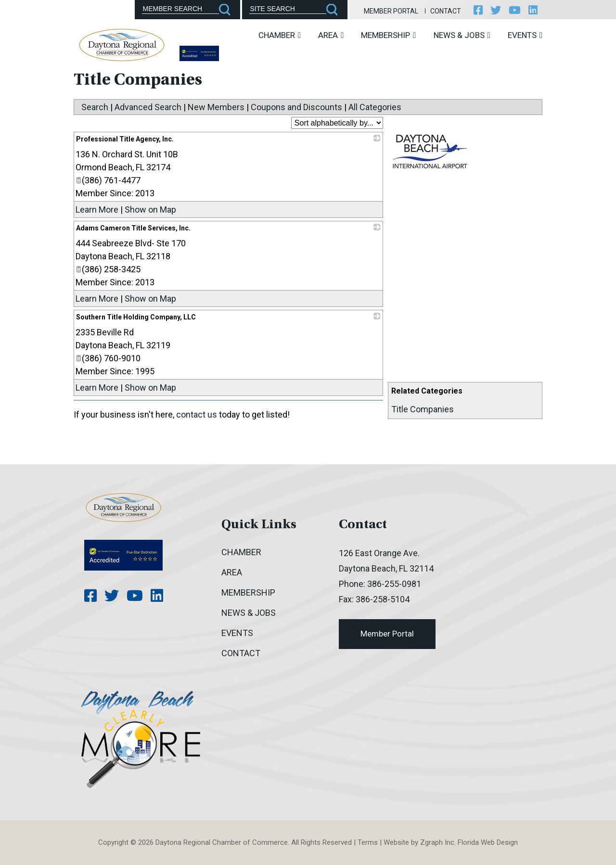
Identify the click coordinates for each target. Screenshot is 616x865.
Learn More (97, 210)
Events (525, 35)
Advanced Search (148, 107)
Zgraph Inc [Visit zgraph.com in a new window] (437, 842)
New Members (216, 107)
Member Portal (391, 11)
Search (95, 107)
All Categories (375, 107)
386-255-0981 (394, 584)
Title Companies (423, 409)
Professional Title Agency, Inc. (125, 139)
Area (331, 35)
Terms (368, 842)
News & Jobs (462, 35)
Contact (446, 11)
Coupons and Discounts (296, 107)
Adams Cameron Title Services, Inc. (133, 228)
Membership (388, 35)
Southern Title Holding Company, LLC (136, 317)
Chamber (280, 35)
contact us (197, 414)
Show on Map (150, 210)
